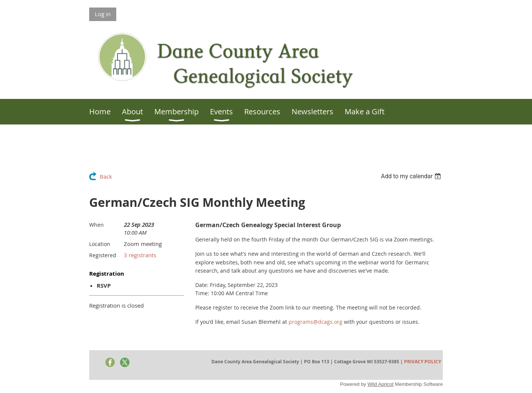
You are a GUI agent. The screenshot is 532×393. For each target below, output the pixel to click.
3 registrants (140, 255)
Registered (103, 255)
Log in (103, 14)
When (97, 225)
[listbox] (412, 176)
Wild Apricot (381, 384)
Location (100, 244)
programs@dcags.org (315, 322)
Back (106, 176)
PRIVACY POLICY (423, 362)
